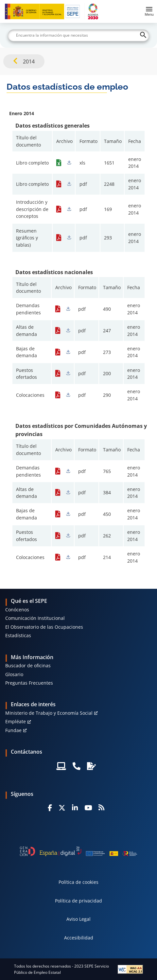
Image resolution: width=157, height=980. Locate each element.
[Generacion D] (78, 851)
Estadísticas (18, 635)
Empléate (16, 721)
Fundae (13, 730)
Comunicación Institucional (35, 618)
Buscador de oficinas (28, 665)
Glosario (14, 674)
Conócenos (17, 610)
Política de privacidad (78, 901)
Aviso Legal (78, 919)
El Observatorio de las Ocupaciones (44, 627)
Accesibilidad (79, 938)
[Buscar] (78, 35)
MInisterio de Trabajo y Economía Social (49, 713)
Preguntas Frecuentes (29, 683)
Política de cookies (78, 882)
